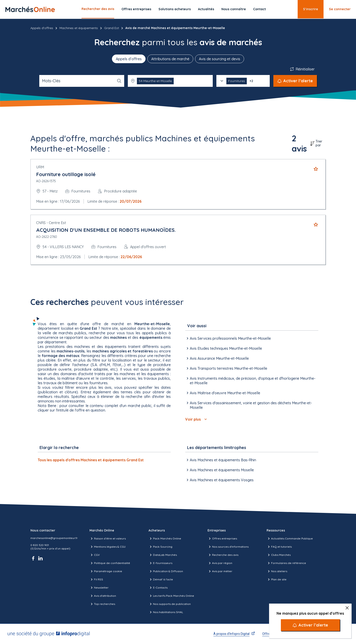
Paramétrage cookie (106, 571)
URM (40, 167)
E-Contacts (158, 588)
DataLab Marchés (163, 555)
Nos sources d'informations (228, 547)
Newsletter (99, 588)
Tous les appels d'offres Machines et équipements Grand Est (91, 460)
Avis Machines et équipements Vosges (219, 480)
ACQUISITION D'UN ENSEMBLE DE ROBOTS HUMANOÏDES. (106, 230)
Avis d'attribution (103, 596)
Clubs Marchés (279, 555)
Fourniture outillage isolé (66, 174)
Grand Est (112, 28)
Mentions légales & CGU (108, 547)
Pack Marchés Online (165, 539)
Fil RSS (96, 579)
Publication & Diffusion (166, 571)
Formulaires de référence (286, 563)
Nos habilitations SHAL (166, 612)
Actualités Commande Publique (290, 539)
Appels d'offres (42, 28)
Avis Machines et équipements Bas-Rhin (221, 460)
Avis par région (220, 563)
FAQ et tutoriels (279, 547)
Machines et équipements (79, 28)
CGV (95, 555)
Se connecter (340, 9)
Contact (260, 9)
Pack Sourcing (160, 547)
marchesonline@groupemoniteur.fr (54, 538)
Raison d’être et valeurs (108, 539)
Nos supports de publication (170, 604)
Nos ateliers (277, 571)
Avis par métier (220, 571)
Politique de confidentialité (110, 563)
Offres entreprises (136, 9)
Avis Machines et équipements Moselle (220, 470)
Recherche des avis (223, 555)
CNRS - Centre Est (51, 223)
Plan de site (277, 579)
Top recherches (102, 604)
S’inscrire (311, 9)
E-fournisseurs (160, 563)
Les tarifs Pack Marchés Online (171, 596)
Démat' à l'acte (161, 579)
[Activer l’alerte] (310, 625)
